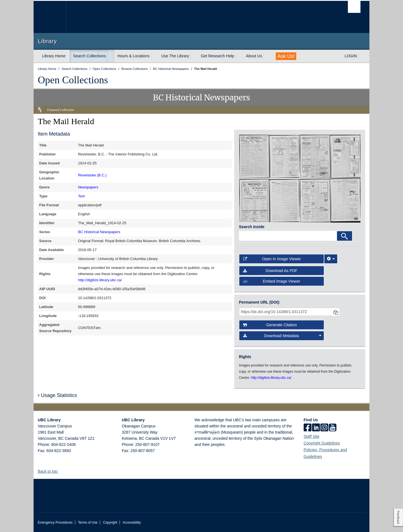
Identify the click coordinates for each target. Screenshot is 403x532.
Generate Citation (270, 325)
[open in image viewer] (254, 156)
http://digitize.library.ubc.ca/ (100, 280)
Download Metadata (282, 336)
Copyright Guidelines (322, 443)
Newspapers (88, 187)
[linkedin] (316, 428)
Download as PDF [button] (270, 271)
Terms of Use (88, 522)
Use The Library (175, 56)
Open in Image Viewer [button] (272, 259)
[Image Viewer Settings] (331, 259)
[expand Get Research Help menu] (239, 56)
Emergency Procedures (55, 522)
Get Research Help (218, 56)
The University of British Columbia (50, 17)
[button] (61, 471)
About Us (254, 56)
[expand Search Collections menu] (111, 56)
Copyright (110, 522)
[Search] (345, 236)
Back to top (50, 471)
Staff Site (312, 436)
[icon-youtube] (333, 428)
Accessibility (132, 522)
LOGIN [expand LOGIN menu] (351, 56)
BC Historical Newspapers (99, 232)
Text (81, 196)
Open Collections (73, 80)
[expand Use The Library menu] (194, 56)
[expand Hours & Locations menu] (154, 56)
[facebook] (308, 428)
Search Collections (89, 56)
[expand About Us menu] (267, 56)
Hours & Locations (133, 56)
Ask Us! (286, 56)
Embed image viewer (272, 281)
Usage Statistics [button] (57, 395)
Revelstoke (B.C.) (92, 175)
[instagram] (324, 428)
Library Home (54, 56)
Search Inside (252, 227)
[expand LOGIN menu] (362, 56)
